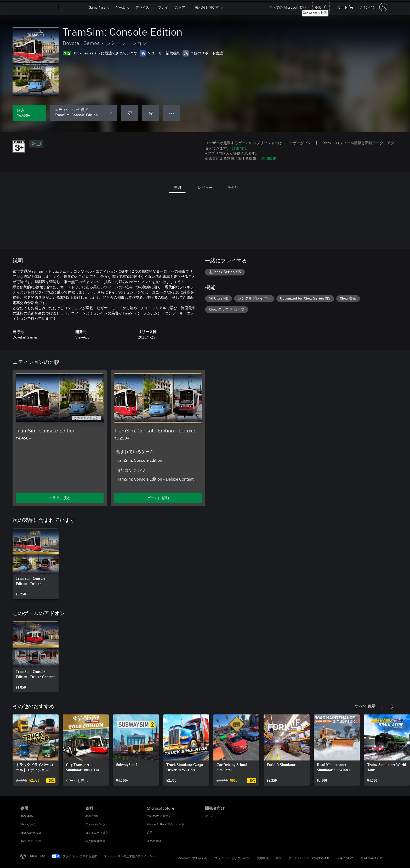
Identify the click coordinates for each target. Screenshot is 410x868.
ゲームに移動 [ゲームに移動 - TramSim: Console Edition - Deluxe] (158, 498)
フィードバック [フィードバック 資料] (95, 824)
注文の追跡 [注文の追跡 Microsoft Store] (154, 841)
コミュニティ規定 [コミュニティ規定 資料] (97, 833)
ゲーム (120, 7)
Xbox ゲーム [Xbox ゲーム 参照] (28, 824)
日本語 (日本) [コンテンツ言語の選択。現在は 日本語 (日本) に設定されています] (37, 856)
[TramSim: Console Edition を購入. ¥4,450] (29, 113)
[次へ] (392, 707)
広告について (345, 858)
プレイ (163, 7)
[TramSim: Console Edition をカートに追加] (151, 113)
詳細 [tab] (177, 187)
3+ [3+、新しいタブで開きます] (36, 144)
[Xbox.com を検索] (321, 7)
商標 (278, 858)
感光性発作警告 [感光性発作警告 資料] (95, 841)
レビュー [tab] (205, 187)
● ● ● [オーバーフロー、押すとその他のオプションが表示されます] (172, 113)
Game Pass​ (97, 7)
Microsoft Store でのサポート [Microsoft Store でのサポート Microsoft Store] (166, 824)
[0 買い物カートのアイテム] (345, 7)
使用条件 (263, 858)
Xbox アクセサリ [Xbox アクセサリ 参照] (31, 841)
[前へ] (382, 707)
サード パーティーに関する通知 (309, 858)
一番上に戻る (60, 498)
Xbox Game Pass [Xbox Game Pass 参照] (31, 833)
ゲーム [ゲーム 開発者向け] (209, 816)
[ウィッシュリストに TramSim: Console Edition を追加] (130, 113)
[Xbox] (73, 7)
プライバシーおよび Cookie (232, 858)
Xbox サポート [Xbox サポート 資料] (94, 816)
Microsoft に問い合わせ (193, 858)
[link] (36, 564)
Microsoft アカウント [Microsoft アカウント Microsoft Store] (160, 816)
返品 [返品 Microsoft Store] (150, 833)
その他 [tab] (233, 187)
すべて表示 (365, 706)
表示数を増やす (207, 7)
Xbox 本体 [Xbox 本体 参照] (27, 816)
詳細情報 (240, 148)
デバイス (142, 7)
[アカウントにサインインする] (373, 7)
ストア (180, 7)
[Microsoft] (38, 7)
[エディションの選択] (84, 113)
